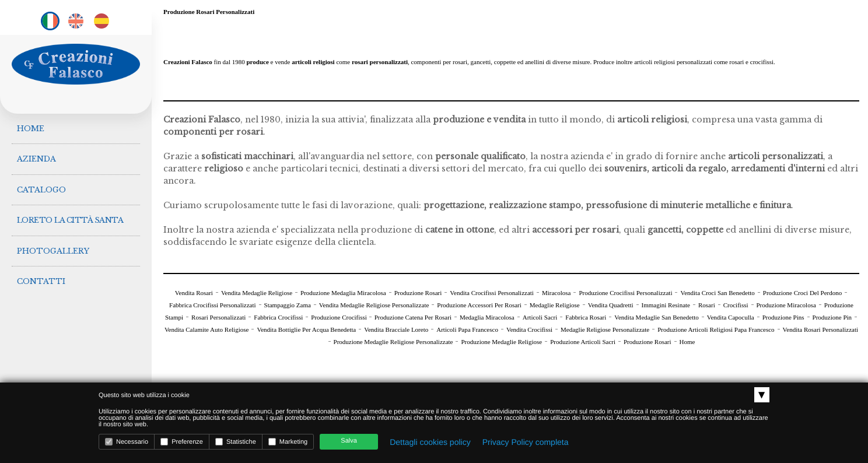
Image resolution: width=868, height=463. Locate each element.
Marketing (288, 442)
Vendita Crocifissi (529, 329)
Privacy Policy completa (526, 442)
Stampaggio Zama (288, 305)
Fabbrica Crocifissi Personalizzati (212, 305)
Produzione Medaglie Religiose (501, 342)
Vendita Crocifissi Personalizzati (492, 293)
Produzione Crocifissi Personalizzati (625, 293)
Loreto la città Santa (71, 213)
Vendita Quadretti (611, 305)
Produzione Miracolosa (786, 305)
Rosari (707, 305)
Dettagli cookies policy (430, 442)
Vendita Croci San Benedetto (717, 293)
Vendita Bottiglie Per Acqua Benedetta (306, 329)
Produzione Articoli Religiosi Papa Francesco (716, 329)
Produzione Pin (832, 317)
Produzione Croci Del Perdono (802, 293)
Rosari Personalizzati (218, 317)
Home (31, 127)
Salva (349, 441)
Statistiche (236, 442)
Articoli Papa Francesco (467, 329)
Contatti (42, 270)
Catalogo (42, 185)
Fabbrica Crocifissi (278, 317)
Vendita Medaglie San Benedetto (657, 317)
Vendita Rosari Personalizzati (821, 329)
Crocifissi (736, 305)
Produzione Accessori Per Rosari (479, 305)
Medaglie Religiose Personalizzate (605, 329)
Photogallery (54, 242)
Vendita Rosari (194, 293)
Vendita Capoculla (731, 317)
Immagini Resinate (666, 305)
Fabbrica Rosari (586, 317)
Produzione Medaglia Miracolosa (343, 293)
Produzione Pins (783, 317)
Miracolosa (556, 293)
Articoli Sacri (540, 317)
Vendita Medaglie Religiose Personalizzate (374, 305)
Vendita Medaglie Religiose (257, 293)
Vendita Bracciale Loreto (396, 329)
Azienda (37, 156)
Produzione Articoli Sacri (583, 342)
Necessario (127, 442)
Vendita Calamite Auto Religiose (207, 329)
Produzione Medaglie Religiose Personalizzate (393, 342)
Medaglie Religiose (555, 305)
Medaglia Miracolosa (487, 317)
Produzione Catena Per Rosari (413, 317)
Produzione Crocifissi (339, 317)
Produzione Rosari (418, 293)
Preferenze (182, 442)
